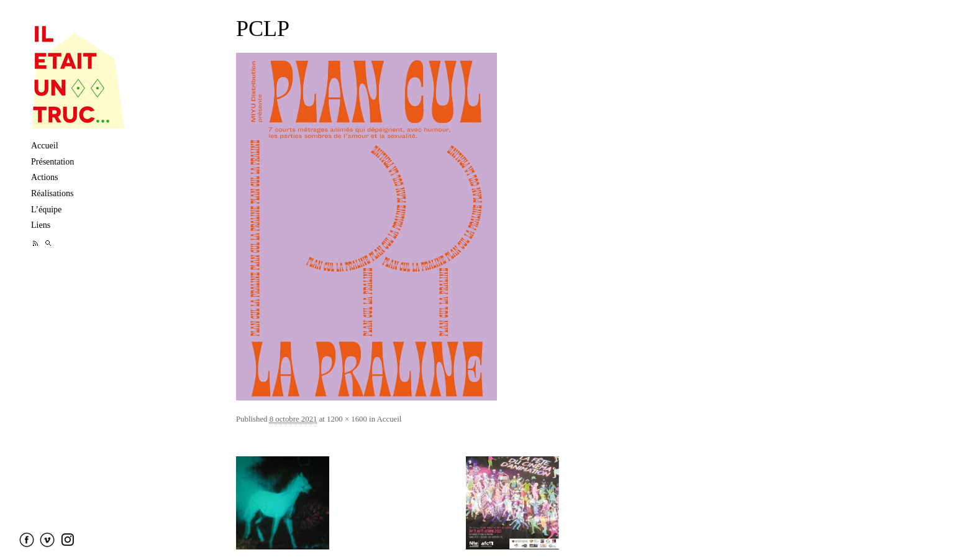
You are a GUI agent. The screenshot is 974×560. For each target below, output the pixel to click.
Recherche (48, 243)
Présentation (52, 162)
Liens (41, 225)
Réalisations (52, 193)
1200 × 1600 (347, 419)
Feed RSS (36, 243)
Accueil (45, 146)
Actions (45, 177)
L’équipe (46, 210)
